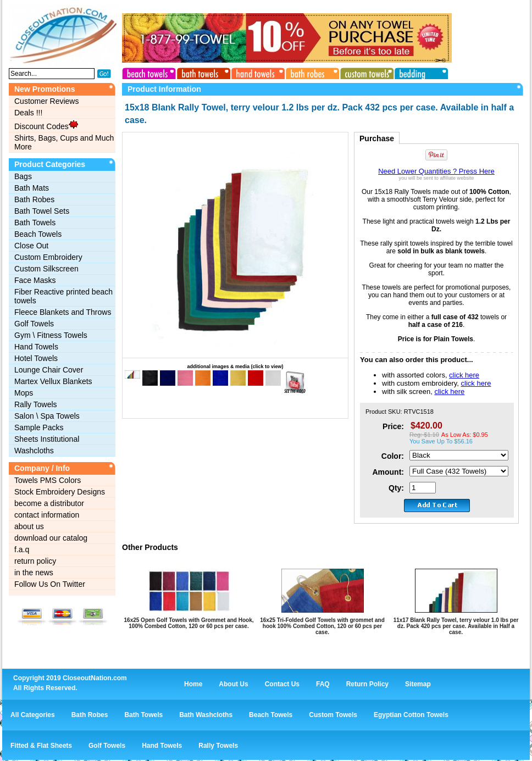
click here (464, 375)
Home (193, 684)
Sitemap (418, 684)
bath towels (203, 72)
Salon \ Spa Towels (47, 416)
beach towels (149, 72)
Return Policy (367, 684)
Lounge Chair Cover (49, 370)
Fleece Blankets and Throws (63, 312)
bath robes (311, 72)
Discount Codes (46, 125)
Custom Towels (333, 715)
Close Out (31, 246)
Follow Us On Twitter (50, 584)
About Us (233, 684)
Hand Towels (36, 347)
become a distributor (49, 503)
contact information (47, 515)
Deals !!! (28, 113)
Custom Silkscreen (46, 269)
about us (29, 526)
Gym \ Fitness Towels (51, 335)
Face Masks (35, 280)
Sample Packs (39, 427)
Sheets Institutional (47, 439)
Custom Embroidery (48, 257)
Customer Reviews (46, 101)
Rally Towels (36, 404)
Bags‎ (23, 176)
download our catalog (51, 538)
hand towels (257, 72)
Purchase (377, 138)
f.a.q (22, 549)
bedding (418, 72)
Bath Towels (35, 223)
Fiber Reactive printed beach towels (63, 296)
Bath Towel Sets (42, 211)
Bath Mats (32, 188)
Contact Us (282, 684)
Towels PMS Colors (48, 480)
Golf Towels (34, 324)
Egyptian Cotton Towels (411, 715)
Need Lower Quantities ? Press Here (436, 171)
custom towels (364, 72)
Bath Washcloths (206, 715)
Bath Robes (34, 199)
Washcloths (34, 451)
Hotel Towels (36, 358)
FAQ (323, 684)
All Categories (33, 715)
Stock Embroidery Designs (60, 492)
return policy (35, 561)
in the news (34, 573)
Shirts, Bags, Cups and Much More (64, 142)
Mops (24, 393)
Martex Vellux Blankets (53, 381)
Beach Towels (38, 234)
